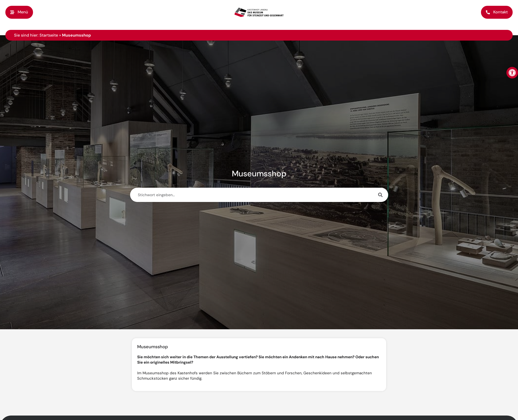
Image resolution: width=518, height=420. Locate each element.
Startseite (49, 35)
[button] (19, 12)
